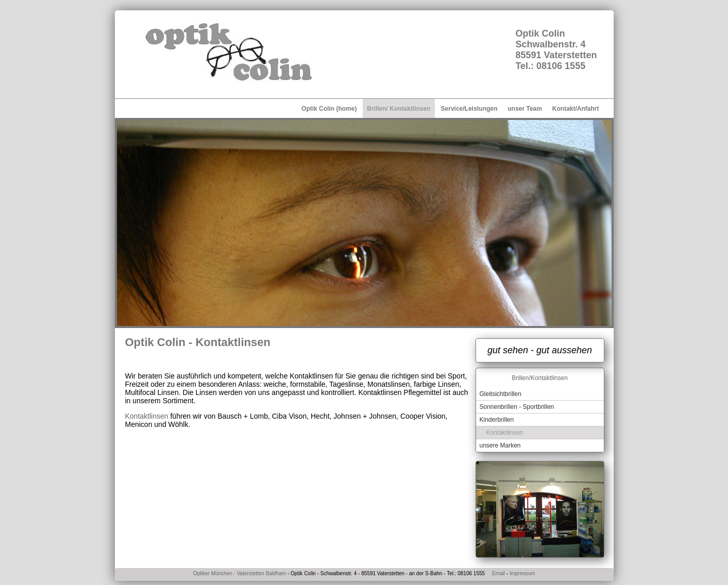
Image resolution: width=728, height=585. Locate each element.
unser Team (524, 109)
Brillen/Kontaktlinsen (540, 378)
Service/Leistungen (469, 109)
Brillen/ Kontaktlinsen (399, 109)
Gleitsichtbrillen (501, 394)
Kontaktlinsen (147, 416)
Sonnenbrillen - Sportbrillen (517, 407)
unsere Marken (500, 445)
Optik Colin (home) (329, 109)
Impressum (521, 573)
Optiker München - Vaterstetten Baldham (240, 573)
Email (498, 573)
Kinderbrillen (497, 420)
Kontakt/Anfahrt (576, 109)
